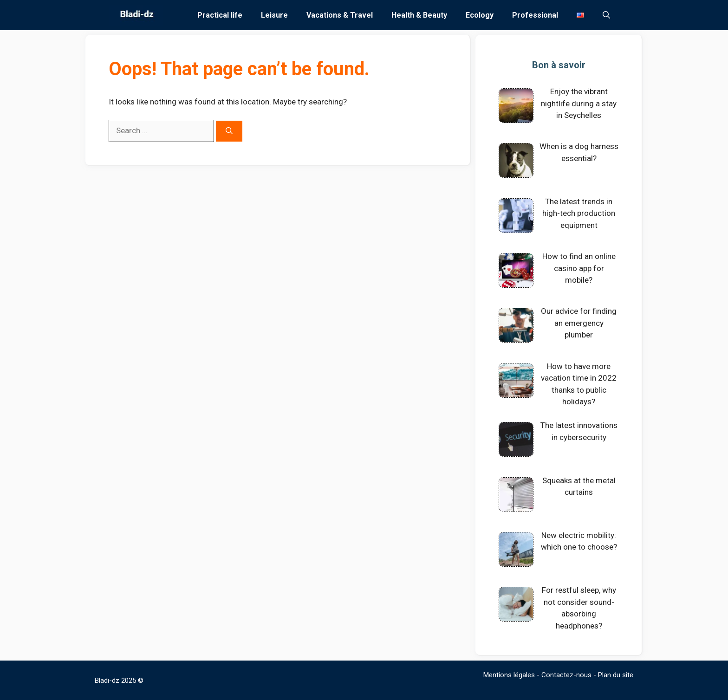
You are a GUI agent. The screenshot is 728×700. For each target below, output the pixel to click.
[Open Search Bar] (606, 15)
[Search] (229, 131)
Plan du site (616, 675)
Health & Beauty (419, 15)
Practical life (220, 15)
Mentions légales (509, 675)
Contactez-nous (566, 675)
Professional (535, 15)
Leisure (274, 15)
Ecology (480, 15)
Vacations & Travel (340, 15)
